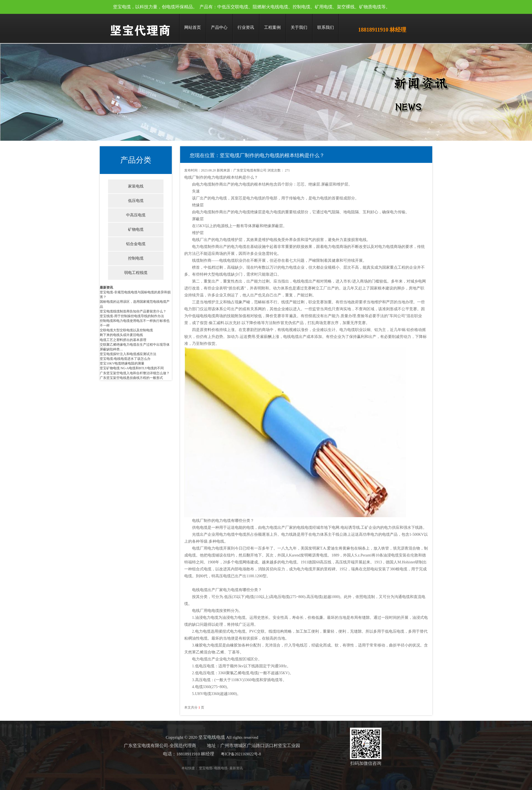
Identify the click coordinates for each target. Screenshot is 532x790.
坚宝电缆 (194, 768)
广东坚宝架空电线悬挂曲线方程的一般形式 (131, 378)
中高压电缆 (136, 215)
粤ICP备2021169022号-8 (229, 754)
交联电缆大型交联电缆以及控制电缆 (126, 330)
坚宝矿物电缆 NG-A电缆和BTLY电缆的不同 (132, 368)
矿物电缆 (136, 229)
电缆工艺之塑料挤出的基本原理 (123, 340)
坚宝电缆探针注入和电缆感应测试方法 (128, 354)
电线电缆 (209, 768)
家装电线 (136, 186)
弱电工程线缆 (136, 273)
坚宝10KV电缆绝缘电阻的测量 (122, 363)
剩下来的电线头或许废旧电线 (121, 335)
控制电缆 (136, 258)
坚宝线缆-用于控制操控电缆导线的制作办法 (132, 316)
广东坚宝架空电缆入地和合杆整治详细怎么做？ (135, 373)
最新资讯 (106, 288)
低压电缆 (136, 201)
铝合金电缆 (136, 244)
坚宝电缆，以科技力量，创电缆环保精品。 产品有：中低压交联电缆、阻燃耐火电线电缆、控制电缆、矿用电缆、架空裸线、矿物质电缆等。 (252, 7)
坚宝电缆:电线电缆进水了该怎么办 (125, 359)
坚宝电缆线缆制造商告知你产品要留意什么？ (133, 311)
